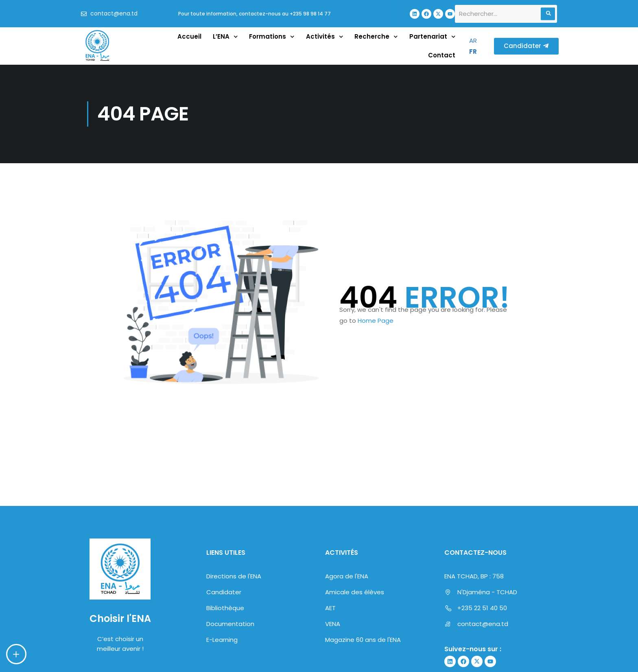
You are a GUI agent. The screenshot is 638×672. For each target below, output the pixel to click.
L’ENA (225, 37)
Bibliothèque (225, 608)
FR (473, 51)
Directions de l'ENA (234, 576)
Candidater (224, 592)
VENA (333, 624)
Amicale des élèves (355, 592)
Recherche (376, 37)
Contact (442, 55)
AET (330, 608)
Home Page (376, 321)
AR (473, 40)
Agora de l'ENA (347, 576)
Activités (325, 37)
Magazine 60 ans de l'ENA (363, 640)
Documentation (230, 624)
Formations (272, 37)
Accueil (189, 36)
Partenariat (433, 37)
